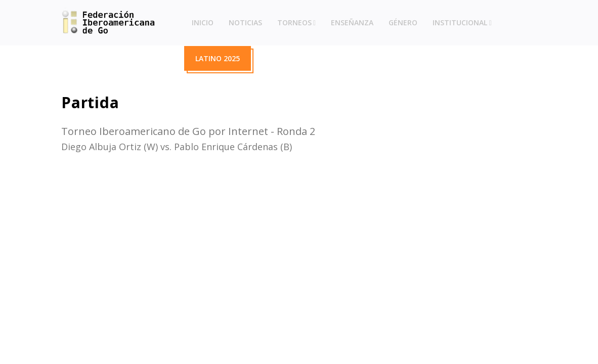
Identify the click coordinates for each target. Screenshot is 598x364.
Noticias (245, 22)
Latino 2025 (218, 58)
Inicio (203, 22)
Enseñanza (352, 22)
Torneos (294, 22)
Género (403, 22)
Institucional (460, 22)
